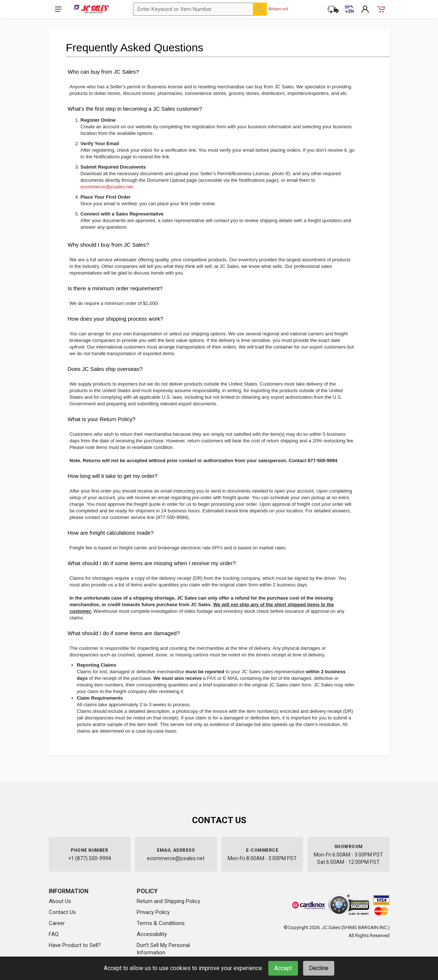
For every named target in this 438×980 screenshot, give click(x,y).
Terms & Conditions (161, 923)
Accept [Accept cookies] (283, 968)
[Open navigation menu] (58, 9)
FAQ (54, 934)
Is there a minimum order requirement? (115, 288)
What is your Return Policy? (102, 419)
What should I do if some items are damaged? (124, 633)
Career (57, 923)
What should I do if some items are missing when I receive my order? (152, 563)
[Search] (260, 9)
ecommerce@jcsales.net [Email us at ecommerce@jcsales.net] (176, 858)
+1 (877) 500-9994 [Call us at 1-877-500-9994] (90, 858)
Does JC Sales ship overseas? (105, 369)
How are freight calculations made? (111, 533)
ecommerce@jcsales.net (107, 187)
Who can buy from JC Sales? (103, 72)
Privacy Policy (153, 912)
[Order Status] (333, 9)
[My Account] (365, 9)
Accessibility (152, 934)
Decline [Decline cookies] (319, 968)
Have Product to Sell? (75, 945)
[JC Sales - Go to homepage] (91, 9)
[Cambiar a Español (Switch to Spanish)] (349, 9)
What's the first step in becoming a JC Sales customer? (135, 109)
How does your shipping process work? (116, 319)
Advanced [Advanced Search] (278, 9)
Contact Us (62, 912)
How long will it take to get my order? (113, 476)
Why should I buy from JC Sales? (108, 245)
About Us (60, 901)
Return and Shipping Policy (168, 901)
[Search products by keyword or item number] (200, 9)
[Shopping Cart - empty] (381, 9)
